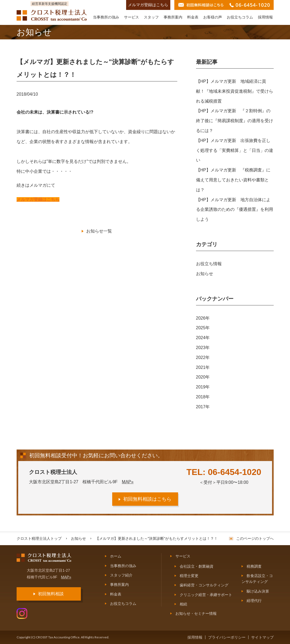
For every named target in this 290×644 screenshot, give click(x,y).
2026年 (203, 318)
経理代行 (254, 601)
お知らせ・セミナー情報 (196, 613)
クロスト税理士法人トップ (39, 538)
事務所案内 (173, 17)
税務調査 (254, 566)
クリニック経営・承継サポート (206, 595)
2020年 (203, 377)
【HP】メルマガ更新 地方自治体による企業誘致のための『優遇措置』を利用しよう (235, 210)
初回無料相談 (51, 594)
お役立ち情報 (209, 264)
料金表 (193, 17)
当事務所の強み (106, 17)
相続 (183, 604)
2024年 (203, 338)
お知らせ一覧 (99, 231)
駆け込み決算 (258, 591)
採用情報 (265, 17)
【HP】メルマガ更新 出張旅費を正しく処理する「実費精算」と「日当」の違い (235, 150)
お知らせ (205, 274)
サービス (131, 17)
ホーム (116, 556)
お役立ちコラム (240, 17)
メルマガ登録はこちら (148, 5)
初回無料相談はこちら (147, 499)
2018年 (203, 397)
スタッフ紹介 (121, 575)
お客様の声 (213, 17)
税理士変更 (189, 576)
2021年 (203, 367)
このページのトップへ (255, 538)
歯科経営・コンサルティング (204, 585)
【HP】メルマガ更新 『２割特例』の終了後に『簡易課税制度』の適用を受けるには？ (235, 121)
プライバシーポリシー (227, 637)
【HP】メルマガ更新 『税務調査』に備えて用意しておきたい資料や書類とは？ (233, 180)
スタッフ (151, 17)
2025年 (203, 328)
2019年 (203, 387)
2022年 (203, 357)
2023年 (203, 348)
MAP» (128, 482)
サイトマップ (262, 637)
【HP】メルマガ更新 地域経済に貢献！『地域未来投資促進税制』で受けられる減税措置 (235, 91)
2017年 (203, 407)
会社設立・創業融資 (197, 566)
